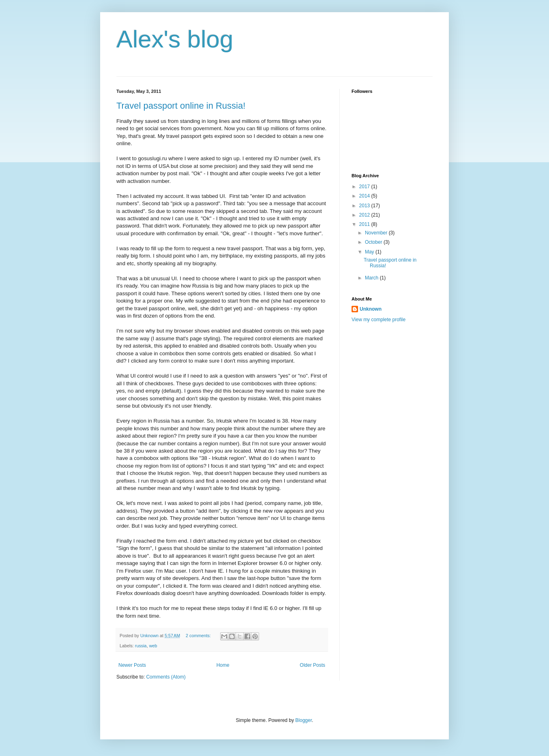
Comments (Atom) (166, 677)
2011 (365, 224)
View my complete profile (379, 320)
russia (141, 646)
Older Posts (312, 665)
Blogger (303, 720)
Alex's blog (175, 39)
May (370, 252)
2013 (365, 206)
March (372, 278)
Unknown (371, 309)
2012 (365, 215)
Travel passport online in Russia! (181, 106)
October (374, 242)
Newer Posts (132, 665)
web (153, 646)
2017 (365, 187)
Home (223, 665)
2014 (365, 196)
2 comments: (199, 636)
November (377, 233)
